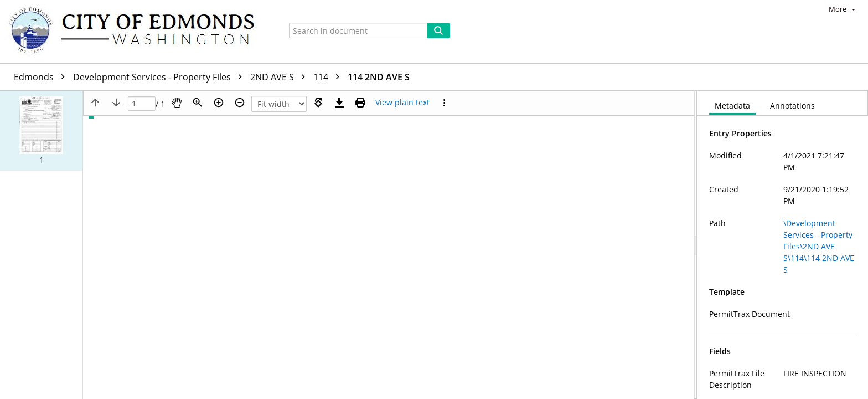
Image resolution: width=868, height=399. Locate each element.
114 (329, 77)
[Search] (438, 30)
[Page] (142, 104)
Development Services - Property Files (160, 77)
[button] (41, 131)
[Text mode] (402, 103)
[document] (783, 245)
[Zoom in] (219, 103)
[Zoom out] (240, 103)
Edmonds (42, 77)
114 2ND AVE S (379, 77)
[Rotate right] (318, 103)
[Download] (339, 103)
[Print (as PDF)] (360, 103)
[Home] (137, 32)
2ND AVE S (280, 77)
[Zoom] (198, 103)
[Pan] (177, 103)
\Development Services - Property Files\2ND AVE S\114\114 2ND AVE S (819, 246)
